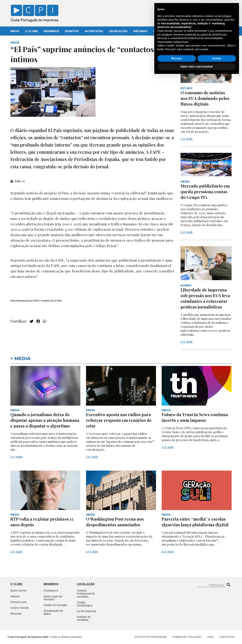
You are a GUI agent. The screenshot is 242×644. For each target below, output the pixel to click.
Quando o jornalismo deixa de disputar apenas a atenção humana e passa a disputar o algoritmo (45, 420)
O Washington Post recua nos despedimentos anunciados (115, 522)
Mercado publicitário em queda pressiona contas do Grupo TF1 (205, 192)
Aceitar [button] (217, 625)
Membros (51, 31)
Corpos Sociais (20, 608)
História (15, 596)
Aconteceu (94, 31)
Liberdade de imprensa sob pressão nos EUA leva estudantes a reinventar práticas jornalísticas (205, 298)
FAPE (36, 301)
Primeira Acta (19, 602)
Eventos (72, 31)
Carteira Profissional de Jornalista (86, 594)
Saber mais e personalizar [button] (197, 634)
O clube (16, 584)
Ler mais (187, 139)
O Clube (31, 31)
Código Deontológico (85, 604)
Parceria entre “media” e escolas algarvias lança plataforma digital (195, 522)
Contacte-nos (221, 7)
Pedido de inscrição (56, 605)
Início (15, 31)
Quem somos (19, 591)
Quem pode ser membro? (53, 598)
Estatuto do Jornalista (84, 618)
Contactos (163, 31)
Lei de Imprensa (86, 611)
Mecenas (140, 31)
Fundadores (51, 591)
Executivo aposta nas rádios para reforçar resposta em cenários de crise (119, 420)
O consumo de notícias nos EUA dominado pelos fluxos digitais (205, 98)
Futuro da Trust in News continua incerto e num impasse (195, 417)
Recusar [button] (176, 625)
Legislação (118, 31)
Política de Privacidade (151, 637)
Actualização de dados (53, 612)
